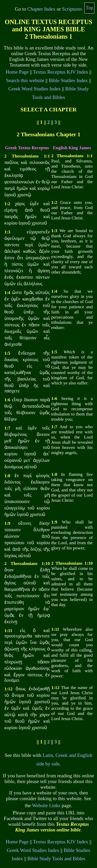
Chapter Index (41, 9)
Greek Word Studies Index (35, 89)
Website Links (46, 805)
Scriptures (72, 9)
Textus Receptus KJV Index (61, 72)
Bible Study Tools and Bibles (56, 859)
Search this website (25, 80)
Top (89, 8)
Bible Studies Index (68, 80)
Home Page (17, 72)
